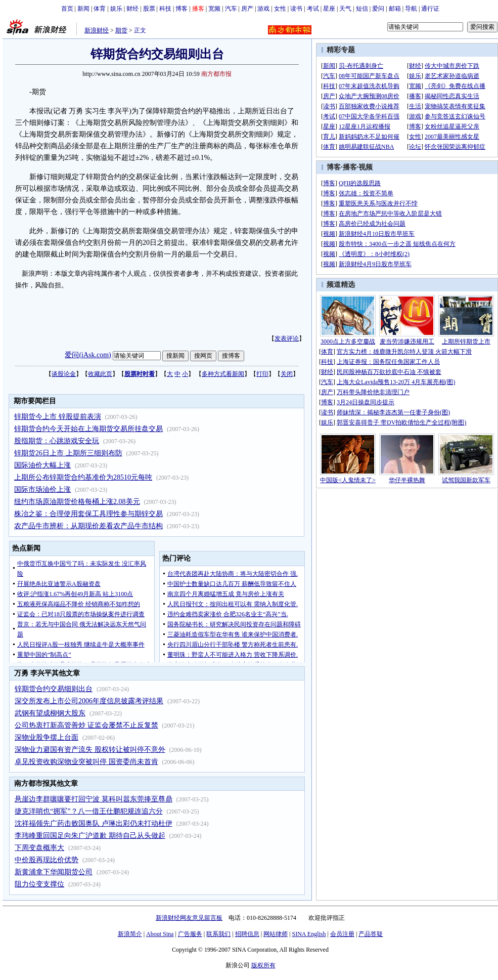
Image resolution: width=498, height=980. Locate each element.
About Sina (160, 934)
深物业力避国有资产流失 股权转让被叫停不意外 (90, 750)
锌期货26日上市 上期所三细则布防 (68, 453)
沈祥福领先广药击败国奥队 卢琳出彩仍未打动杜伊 (94, 823)
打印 (262, 374)
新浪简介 (130, 934)
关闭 (287, 374)
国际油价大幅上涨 (42, 465)
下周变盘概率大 (39, 848)
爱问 (378, 9)
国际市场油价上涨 (42, 489)
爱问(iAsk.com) (88, 355)
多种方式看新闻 (223, 374)
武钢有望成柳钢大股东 (50, 713)
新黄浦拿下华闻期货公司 (54, 872)
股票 (149, 9)
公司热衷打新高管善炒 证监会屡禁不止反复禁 (86, 725)
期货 (121, 30)
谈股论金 (64, 374)
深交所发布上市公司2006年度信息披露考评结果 (89, 701)
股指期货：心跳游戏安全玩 (57, 441)
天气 (345, 9)
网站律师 (276, 934)
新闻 (83, 9)
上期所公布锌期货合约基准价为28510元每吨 (83, 477)
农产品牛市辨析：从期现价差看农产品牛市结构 (88, 526)
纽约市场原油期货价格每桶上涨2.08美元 (77, 502)
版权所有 (263, 965)
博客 (182, 9)
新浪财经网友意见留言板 (189, 918)
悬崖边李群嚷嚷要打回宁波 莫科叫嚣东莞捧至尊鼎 (94, 799)
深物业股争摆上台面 (47, 737)
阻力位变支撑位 (39, 884)
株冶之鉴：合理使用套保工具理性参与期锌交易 (88, 514)
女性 (280, 9)
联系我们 (218, 934)
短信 (362, 9)
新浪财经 (97, 30)
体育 (100, 9)
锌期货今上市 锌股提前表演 (58, 417)
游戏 (263, 9)
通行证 (430, 9)
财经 (132, 9)
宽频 (214, 9)
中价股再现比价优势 (47, 860)
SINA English (309, 934)
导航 (411, 9)
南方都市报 (216, 74)
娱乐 (116, 9)
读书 (296, 9)
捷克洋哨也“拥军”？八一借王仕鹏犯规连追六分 (88, 811)
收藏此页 (100, 374)
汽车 (231, 9)
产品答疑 (371, 934)
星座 (329, 9)
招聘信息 (247, 934)
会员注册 (342, 934)
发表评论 (287, 338)
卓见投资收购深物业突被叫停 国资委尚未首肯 (86, 762)
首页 (67, 9)
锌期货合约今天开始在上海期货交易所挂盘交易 (88, 429)
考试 (313, 9)
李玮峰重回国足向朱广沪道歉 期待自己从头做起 (90, 836)
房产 (247, 9)
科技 (165, 9)
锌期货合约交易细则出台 (54, 689)
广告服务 (190, 934)
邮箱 (395, 9)
